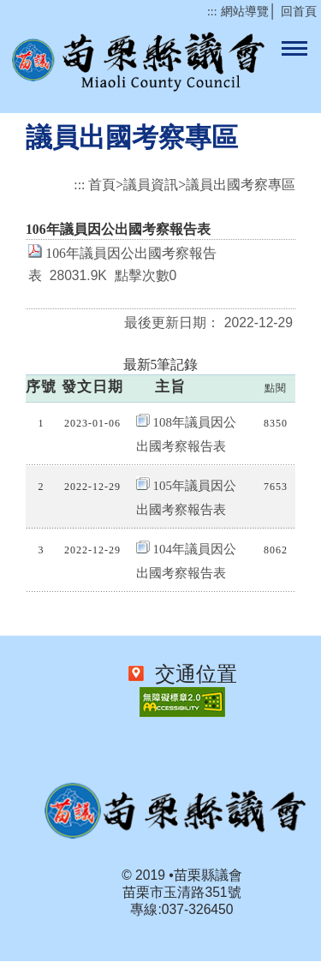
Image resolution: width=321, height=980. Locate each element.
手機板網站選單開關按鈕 (294, 50)
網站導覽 (245, 12)
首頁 (102, 185)
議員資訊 (151, 185)
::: (212, 12)
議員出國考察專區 (241, 185)
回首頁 (299, 12)
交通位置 (192, 674)
